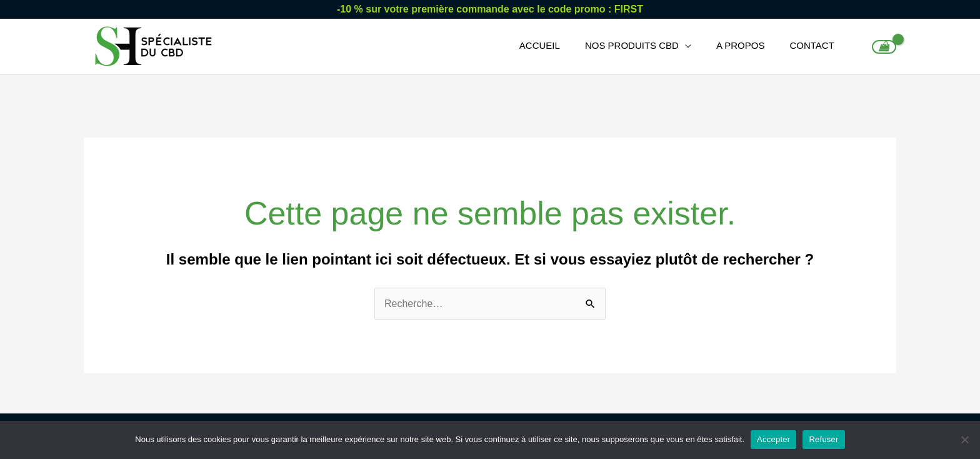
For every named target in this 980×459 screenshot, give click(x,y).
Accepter (773, 439)
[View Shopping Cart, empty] (884, 47)
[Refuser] (964, 440)
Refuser (823, 439)
